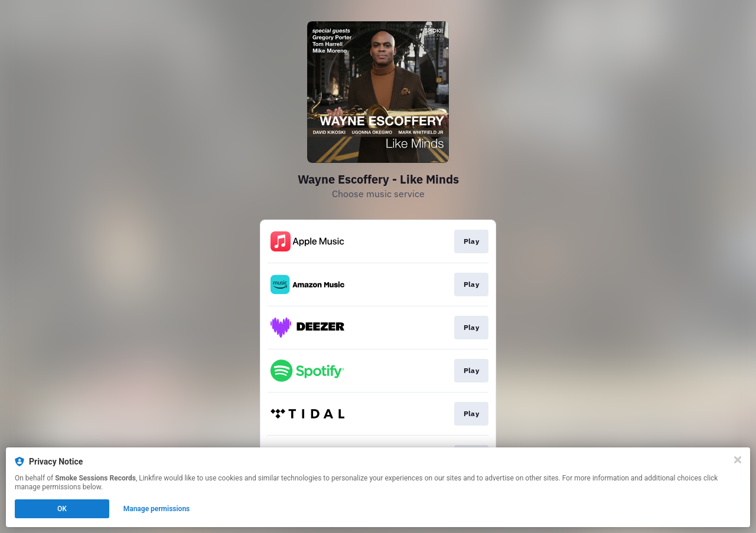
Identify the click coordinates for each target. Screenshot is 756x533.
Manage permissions (157, 509)
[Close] (738, 460)
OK (62, 509)
